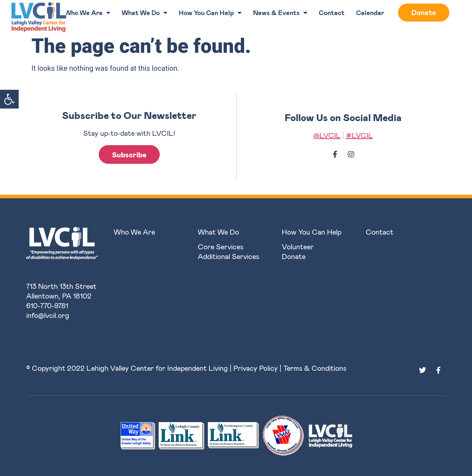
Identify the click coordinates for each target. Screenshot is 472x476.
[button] (9, 99)
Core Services (221, 246)
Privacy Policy (256, 368)
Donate (424, 12)
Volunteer (298, 246)
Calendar (370, 13)
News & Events (280, 13)
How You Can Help (210, 13)
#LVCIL (359, 135)
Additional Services (228, 256)
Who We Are (87, 13)
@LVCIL (327, 135)
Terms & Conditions (315, 368)
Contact (332, 13)
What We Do (144, 13)
